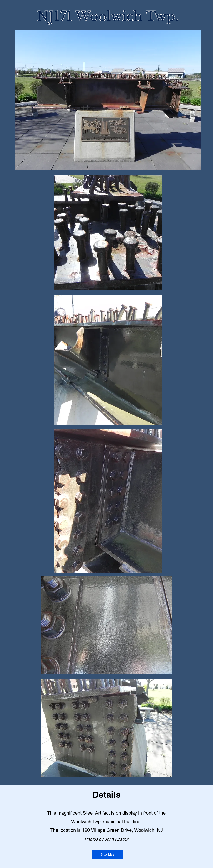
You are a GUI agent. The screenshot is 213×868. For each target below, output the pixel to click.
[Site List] (108, 854)
